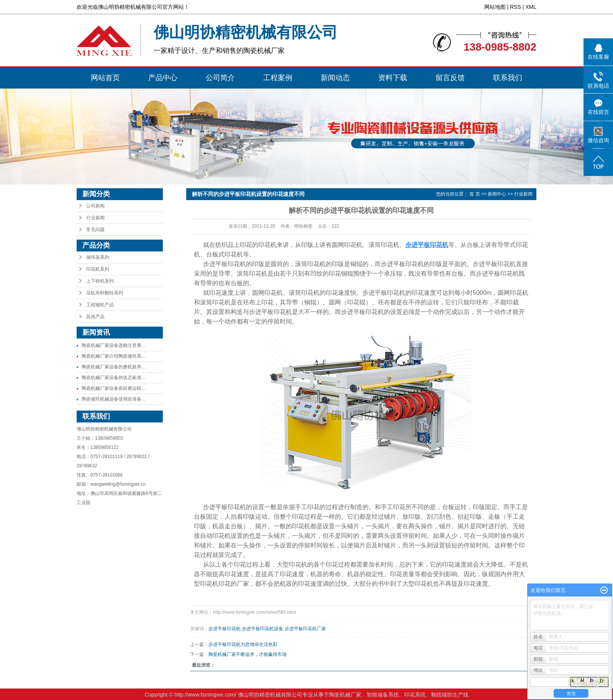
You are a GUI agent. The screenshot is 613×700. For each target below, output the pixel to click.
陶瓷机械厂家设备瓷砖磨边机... (113, 388)
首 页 (475, 194)
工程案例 (278, 78)
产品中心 (163, 78)
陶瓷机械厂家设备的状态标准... (113, 378)
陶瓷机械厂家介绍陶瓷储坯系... (113, 356)
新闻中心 (497, 194)
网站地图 (495, 7)
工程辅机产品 (100, 305)
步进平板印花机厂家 (305, 629)
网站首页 (105, 78)
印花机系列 (98, 269)
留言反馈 (450, 78)
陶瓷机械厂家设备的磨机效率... (113, 367)
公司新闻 (95, 206)
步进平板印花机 (225, 629)
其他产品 (95, 317)
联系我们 (508, 78)
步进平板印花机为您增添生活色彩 (243, 644)
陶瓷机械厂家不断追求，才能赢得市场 (247, 654)
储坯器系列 (98, 257)
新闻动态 (335, 78)
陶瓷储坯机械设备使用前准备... (113, 399)
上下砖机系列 (100, 281)
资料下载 (393, 78)
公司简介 (220, 78)
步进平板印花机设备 (262, 629)
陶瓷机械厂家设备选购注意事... (113, 345)
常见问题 (95, 230)
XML (531, 7)
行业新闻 (95, 218)
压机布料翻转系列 (105, 293)
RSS (515, 7)
